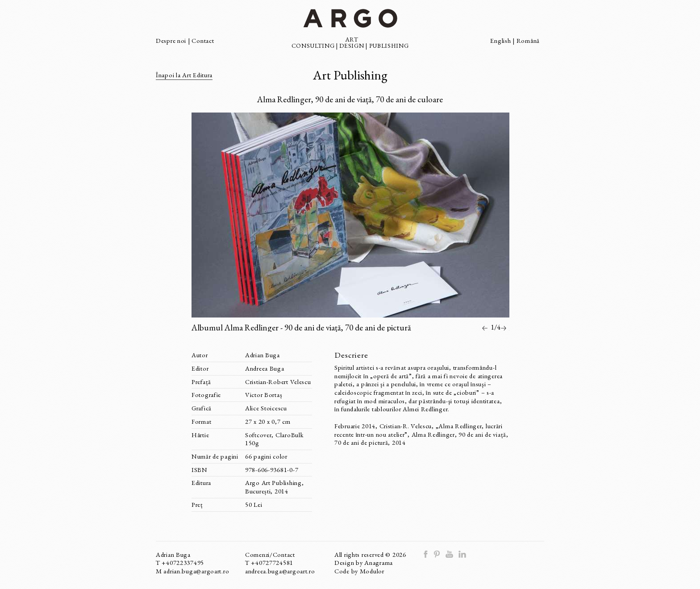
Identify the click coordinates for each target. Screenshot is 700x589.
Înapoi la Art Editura (184, 75)
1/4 (496, 327)
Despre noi (172, 40)
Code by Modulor (359, 571)
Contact (203, 40)
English (500, 40)
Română (528, 40)
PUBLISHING (389, 46)
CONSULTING (313, 46)
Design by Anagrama (364, 562)
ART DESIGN (352, 42)
